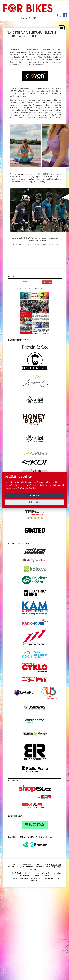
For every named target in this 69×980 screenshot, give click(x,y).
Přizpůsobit (34, 502)
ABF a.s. (54, 864)
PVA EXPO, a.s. (18, 867)
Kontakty (30, 867)
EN (66, 3)
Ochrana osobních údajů (45, 867)
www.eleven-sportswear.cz (47, 244)
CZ (63, 3)
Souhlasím (34, 495)
